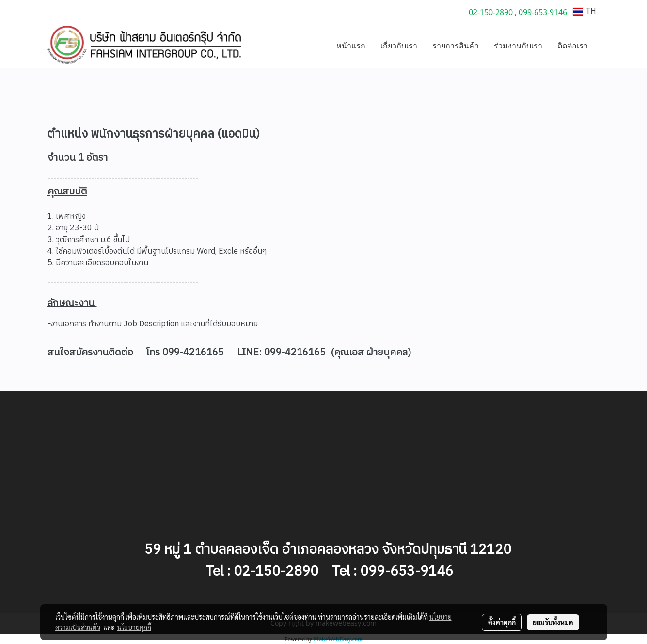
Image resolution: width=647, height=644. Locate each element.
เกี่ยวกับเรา (399, 45)
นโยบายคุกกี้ (134, 627)
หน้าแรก (351, 45)
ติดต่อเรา (573, 45)
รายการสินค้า (456, 45)
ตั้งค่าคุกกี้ (502, 622)
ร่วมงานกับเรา (518, 45)
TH (584, 11)
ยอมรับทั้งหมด (553, 622)
